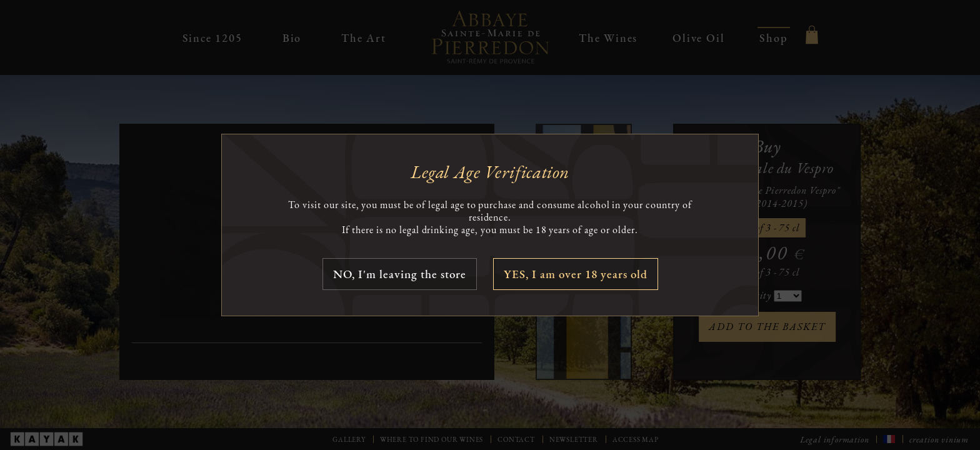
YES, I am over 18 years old (576, 274)
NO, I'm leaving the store (400, 274)
